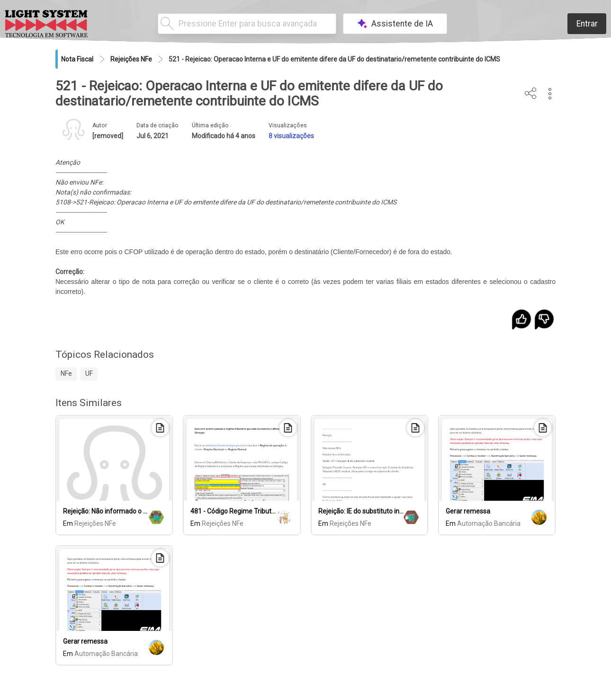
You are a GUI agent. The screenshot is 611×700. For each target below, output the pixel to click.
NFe (66, 373)
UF (89, 373)
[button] (550, 94)
